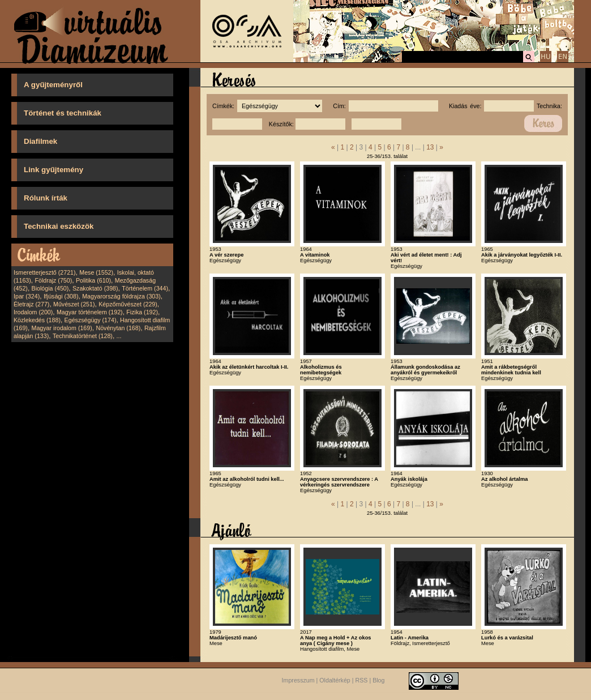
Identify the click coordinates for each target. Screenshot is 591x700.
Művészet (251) (74, 304)
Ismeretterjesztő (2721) (45, 272)
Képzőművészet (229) (128, 304)
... (119, 336)
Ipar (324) (27, 296)
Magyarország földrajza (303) (121, 296)
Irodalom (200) (33, 312)
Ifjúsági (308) (61, 296)
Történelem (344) (145, 288)
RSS (362, 680)
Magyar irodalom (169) (62, 328)
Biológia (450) (50, 288)
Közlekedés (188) (37, 320)
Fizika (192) (142, 312)
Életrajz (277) (31, 304)
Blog (378, 680)
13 (430, 147)
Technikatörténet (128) (83, 336)
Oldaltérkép (335, 680)
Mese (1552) (96, 272)
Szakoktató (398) (95, 288)
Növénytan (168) (118, 328)
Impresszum (298, 680)
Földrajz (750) (53, 280)
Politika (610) (93, 280)
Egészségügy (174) (91, 320)
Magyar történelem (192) (90, 312)
